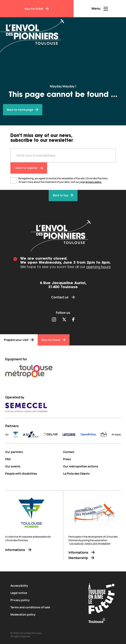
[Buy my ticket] (37, 9)
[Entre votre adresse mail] (63, 155)
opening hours (98, 267)
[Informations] (31, 550)
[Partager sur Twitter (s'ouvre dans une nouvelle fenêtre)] (64, 320)
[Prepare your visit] (19, 340)
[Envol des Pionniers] (35, 33)
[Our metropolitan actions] (92, 466)
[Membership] (95, 558)
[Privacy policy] (45, 600)
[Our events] (33, 466)
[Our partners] (33, 452)
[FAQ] (33, 459)
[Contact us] (63, 297)
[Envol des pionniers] (23, 110)
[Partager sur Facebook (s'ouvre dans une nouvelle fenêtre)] (73, 320)
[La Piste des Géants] (92, 473)
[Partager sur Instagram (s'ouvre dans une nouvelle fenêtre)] (54, 320)
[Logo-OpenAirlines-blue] (96, 434)
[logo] (111, 434)
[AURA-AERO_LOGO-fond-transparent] (38, 434)
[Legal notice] (45, 593)
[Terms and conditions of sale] (45, 607)
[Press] (92, 459)
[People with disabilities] (33, 473)
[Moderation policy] (45, 614)
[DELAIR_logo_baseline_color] (58, 434)
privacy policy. (94, 182)
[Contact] (92, 452)
